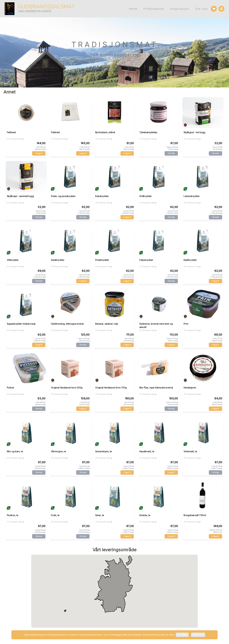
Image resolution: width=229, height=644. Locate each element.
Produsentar (154, 9)
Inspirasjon (180, 9)
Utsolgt (171, 153)
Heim (133, 9)
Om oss (202, 9)
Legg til (39, 153)
